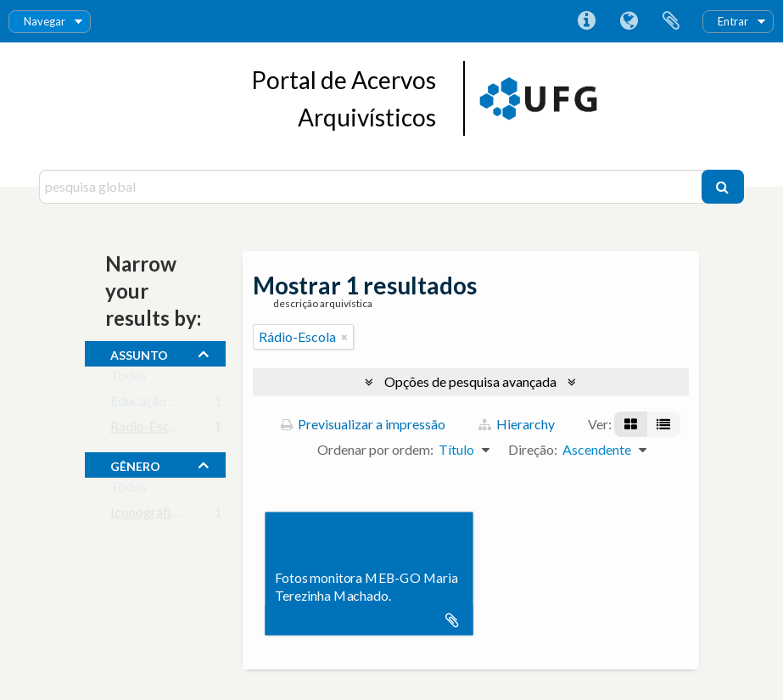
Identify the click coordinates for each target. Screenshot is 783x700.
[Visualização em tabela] (663, 424)
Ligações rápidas (586, 21)
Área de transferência (671, 21)
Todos (129, 379)
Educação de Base (162, 404)
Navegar (45, 21)
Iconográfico (148, 515)
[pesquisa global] (372, 187)
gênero (135, 464)
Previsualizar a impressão (363, 424)
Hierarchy (517, 424)
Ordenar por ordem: (375, 449)
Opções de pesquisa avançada (470, 381)
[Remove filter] (344, 337)
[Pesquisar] (723, 187)
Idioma (629, 21)
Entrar (733, 21)
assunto (139, 353)
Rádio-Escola (149, 430)
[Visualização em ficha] (631, 424)
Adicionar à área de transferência (452, 620)
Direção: (533, 449)
